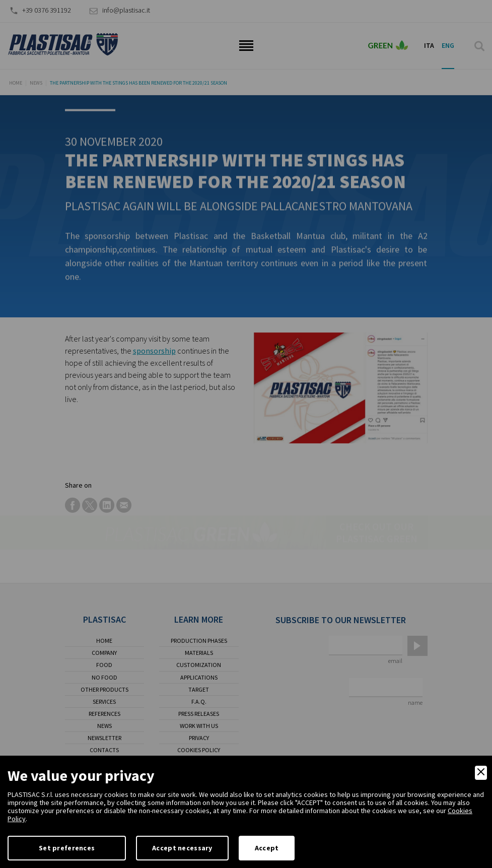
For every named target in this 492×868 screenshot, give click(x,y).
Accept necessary (182, 848)
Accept (267, 848)
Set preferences (67, 848)
